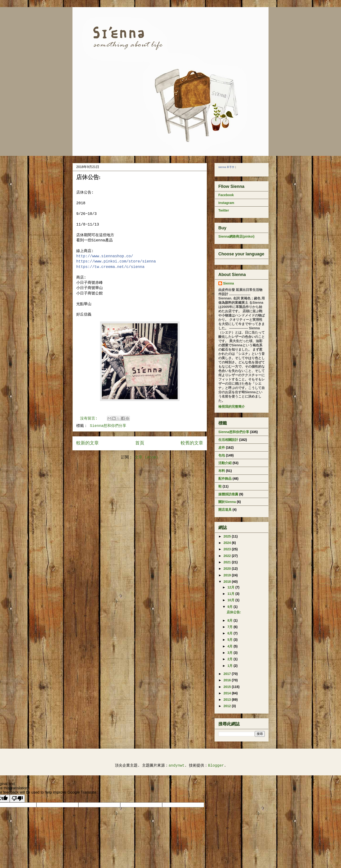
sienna (110, 267)
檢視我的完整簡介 (232, 407)
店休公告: (88, 177)
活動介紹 (225, 463)
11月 (231, 594)
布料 (222, 471)
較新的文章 (87, 443)
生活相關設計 (228, 440)
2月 (230, 659)
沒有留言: (90, 419)
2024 (228, 543)
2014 (228, 693)
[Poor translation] (17, 798)
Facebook (226, 195)
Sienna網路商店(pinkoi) (236, 236)
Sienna (229, 283)
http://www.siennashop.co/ (105, 256)
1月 (230, 666)
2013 (228, 700)
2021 (228, 562)
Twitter (224, 210)
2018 (228, 582)
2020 (228, 569)
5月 (230, 640)
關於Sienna (227, 502)
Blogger (216, 766)
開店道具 (225, 510)
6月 (230, 633)
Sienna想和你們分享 (108, 426)
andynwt (177, 766)
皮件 (222, 448)
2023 (228, 549)
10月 (231, 600)
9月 (230, 607)
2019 (228, 575)
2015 (228, 687)
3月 (230, 653)
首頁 (140, 443)
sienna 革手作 (226, 167)
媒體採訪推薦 (228, 494)
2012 (228, 706)
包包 (222, 455)
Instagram (226, 203)
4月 (230, 646)
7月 (230, 627)
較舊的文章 (192, 443)
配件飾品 (225, 479)
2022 (228, 556)
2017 (228, 674)
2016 (228, 680)
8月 (230, 620)
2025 (228, 536)
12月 (231, 587)
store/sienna (116, 262)
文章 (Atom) (146, 457)
